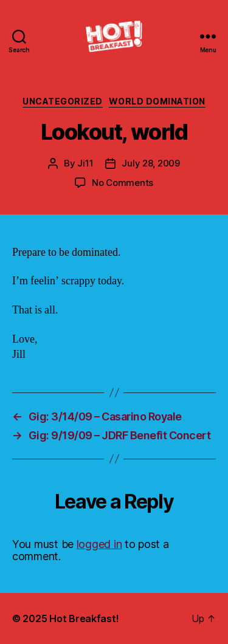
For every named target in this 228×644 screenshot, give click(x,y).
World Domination (157, 101)
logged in (99, 544)
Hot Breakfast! (84, 618)
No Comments (123, 183)
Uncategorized (63, 101)
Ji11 (85, 163)
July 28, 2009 (151, 163)
